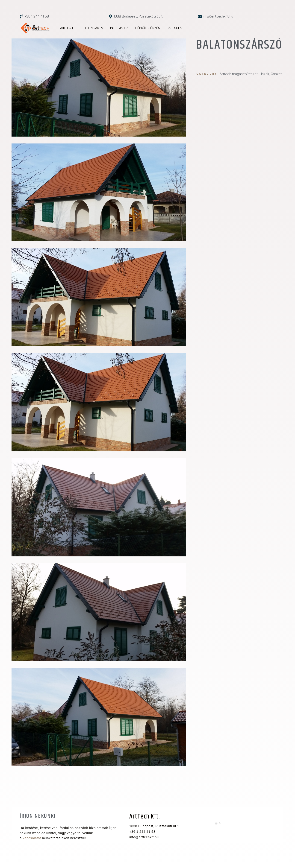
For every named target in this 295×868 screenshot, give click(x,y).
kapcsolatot (32, 838)
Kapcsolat (175, 28)
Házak (264, 74)
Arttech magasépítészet (239, 74)
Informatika (119, 28)
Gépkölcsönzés (148, 28)
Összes (277, 74)
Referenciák (91, 28)
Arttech (66, 28)
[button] (91, 28)
